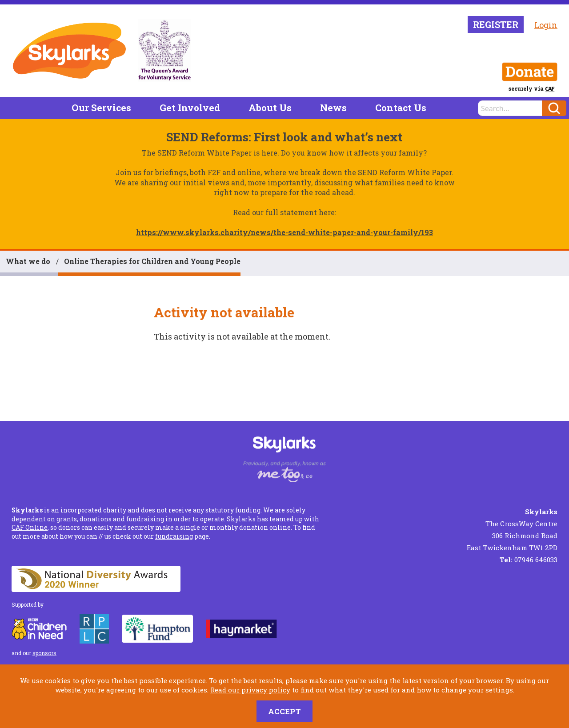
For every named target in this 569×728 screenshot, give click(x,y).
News (333, 108)
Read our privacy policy (250, 690)
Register (496, 24)
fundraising (174, 536)
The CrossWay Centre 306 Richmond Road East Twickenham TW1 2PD (512, 530)
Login (546, 25)
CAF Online (30, 527)
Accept (284, 711)
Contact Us (401, 108)
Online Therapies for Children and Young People (152, 261)
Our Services (101, 108)
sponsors (44, 653)
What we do (28, 261)
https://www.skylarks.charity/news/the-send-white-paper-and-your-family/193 (284, 232)
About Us (270, 108)
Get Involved (190, 108)
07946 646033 (529, 560)
